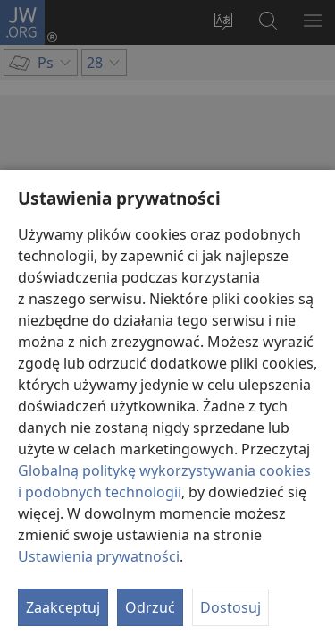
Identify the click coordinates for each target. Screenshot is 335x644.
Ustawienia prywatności (99, 556)
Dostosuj (230, 607)
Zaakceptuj (63, 607)
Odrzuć (150, 607)
